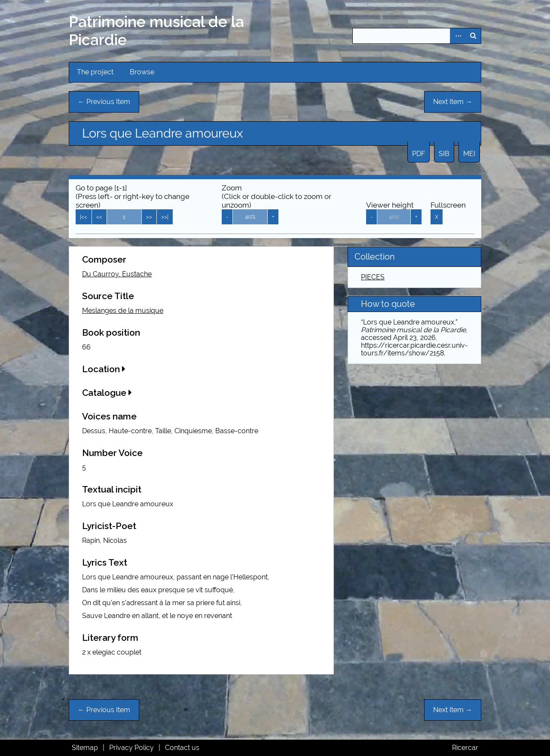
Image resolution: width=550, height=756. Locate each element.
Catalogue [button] (107, 393)
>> (149, 217)
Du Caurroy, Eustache (117, 274)
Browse (142, 72)
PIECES (373, 277)
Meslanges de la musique (123, 311)
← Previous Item (104, 102)
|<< (84, 217)
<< (99, 217)
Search (473, 36)
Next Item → (453, 102)
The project (95, 72)
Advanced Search (458, 36)
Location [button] (104, 369)
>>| (165, 217)
